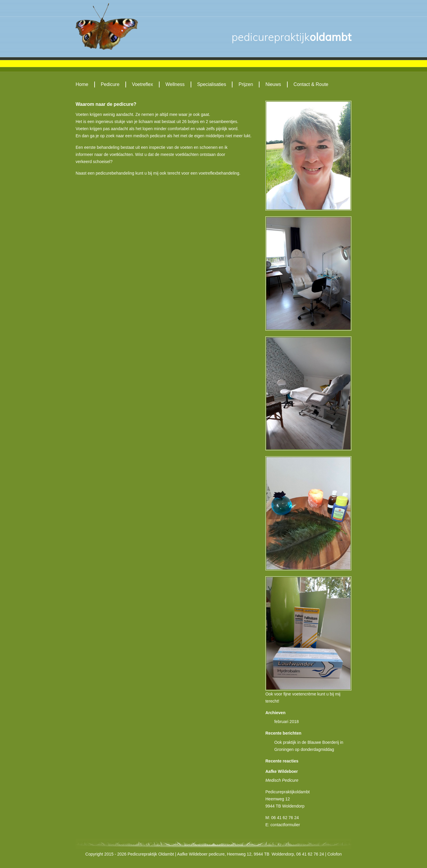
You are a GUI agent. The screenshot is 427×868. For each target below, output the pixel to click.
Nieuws (273, 84)
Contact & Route (311, 84)
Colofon (334, 854)
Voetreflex (142, 84)
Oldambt (291, 37)
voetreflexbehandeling (219, 173)
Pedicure (110, 84)
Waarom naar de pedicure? (106, 104)
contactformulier (285, 825)
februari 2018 (287, 722)
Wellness (175, 84)
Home (82, 84)
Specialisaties (212, 84)
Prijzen (246, 84)
